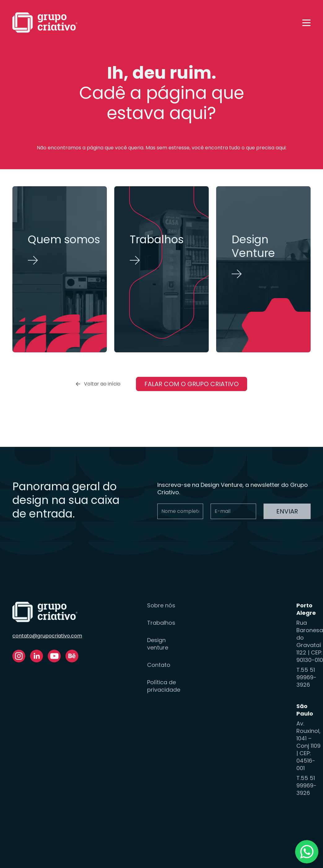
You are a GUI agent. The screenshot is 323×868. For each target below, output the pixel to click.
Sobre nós (161, 606)
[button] (306, 23)
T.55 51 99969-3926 (306, 677)
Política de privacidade (164, 686)
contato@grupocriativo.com (47, 636)
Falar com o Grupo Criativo (192, 384)
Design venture (158, 644)
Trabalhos (161, 623)
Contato (159, 665)
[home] (45, 23)
